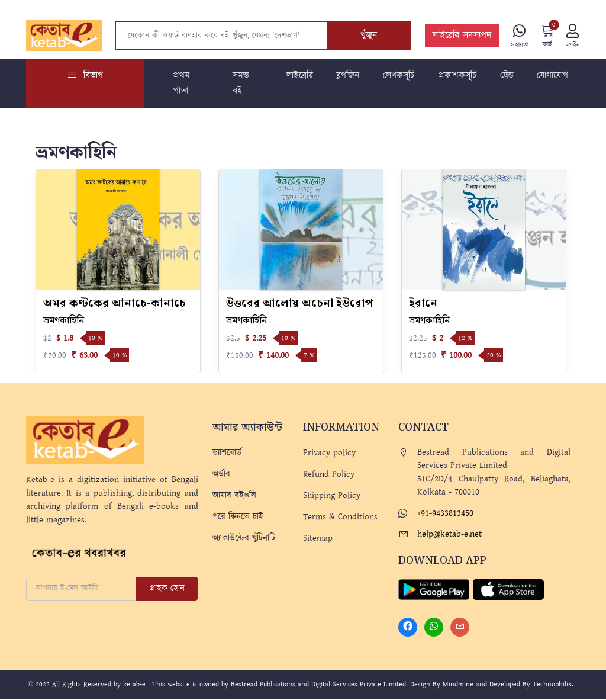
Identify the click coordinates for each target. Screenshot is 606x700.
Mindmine (458, 685)
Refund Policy (329, 475)
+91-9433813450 (445, 514)
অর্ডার (221, 475)
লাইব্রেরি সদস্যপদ (461, 36)
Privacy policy (329, 453)
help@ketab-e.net (449, 534)
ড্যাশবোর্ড (227, 453)
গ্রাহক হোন (167, 589)
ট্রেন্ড (507, 76)
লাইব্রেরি (300, 76)
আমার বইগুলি (234, 496)
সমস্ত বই (241, 84)
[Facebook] (408, 628)
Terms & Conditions (340, 517)
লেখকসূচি (399, 76)
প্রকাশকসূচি (457, 76)
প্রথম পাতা (181, 84)
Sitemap (318, 539)
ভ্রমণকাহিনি (64, 321)
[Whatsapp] (434, 628)
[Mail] (460, 628)
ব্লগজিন (348, 76)
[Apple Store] (508, 590)
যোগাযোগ (552, 76)
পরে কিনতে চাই (238, 517)
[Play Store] (434, 590)
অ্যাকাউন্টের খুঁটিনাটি (244, 539)
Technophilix (552, 685)
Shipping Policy (332, 496)
